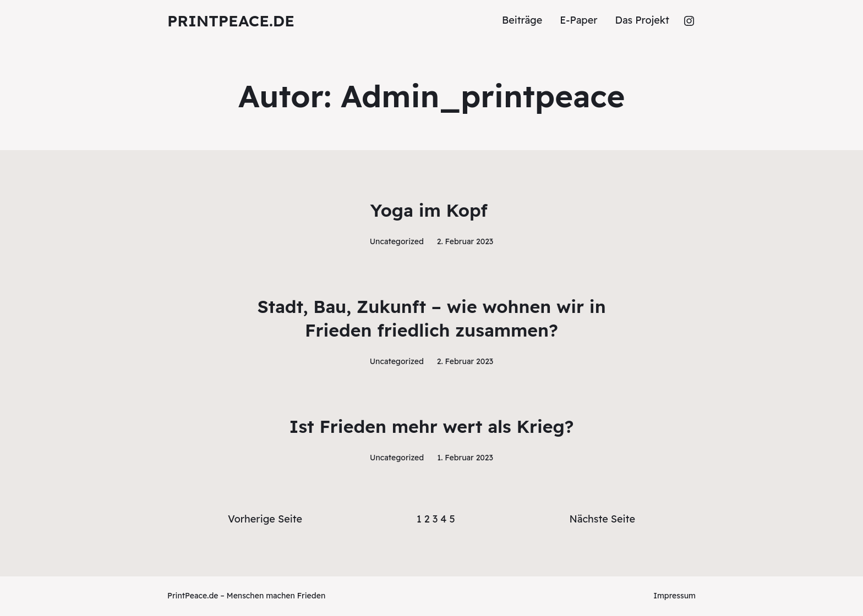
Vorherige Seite (265, 519)
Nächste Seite (602, 519)
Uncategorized (397, 241)
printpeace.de (231, 21)
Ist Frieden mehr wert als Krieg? (431, 426)
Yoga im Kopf (431, 210)
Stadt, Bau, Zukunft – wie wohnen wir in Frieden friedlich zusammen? (431, 318)
